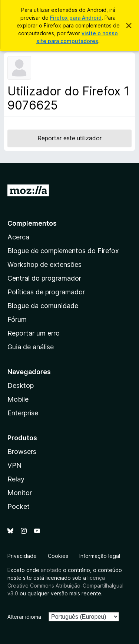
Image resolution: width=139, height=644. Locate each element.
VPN (14, 465)
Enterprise (23, 413)
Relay (16, 479)
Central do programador (44, 278)
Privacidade (22, 556)
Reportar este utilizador (69, 138)
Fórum (17, 319)
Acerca (18, 237)
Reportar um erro (34, 333)
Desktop (21, 385)
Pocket (19, 506)
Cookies (58, 556)
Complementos (32, 223)
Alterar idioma (24, 617)
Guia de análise (31, 347)
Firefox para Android (76, 18)
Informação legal (100, 556)
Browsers (22, 452)
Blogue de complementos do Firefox (63, 251)
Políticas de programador (46, 292)
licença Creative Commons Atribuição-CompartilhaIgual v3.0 (65, 586)
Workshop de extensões (44, 264)
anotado (51, 570)
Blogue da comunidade (43, 306)
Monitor (20, 493)
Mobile (18, 399)
